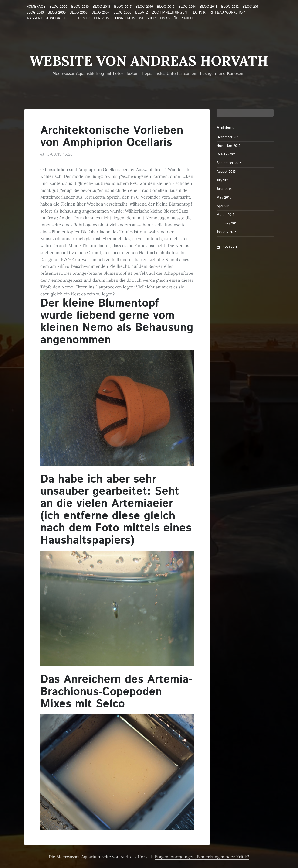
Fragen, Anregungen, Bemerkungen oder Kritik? (202, 857)
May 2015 (224, 197)
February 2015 (227, 223)
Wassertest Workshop (48, 18)
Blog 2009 (57, 13)
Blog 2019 (80, 7)
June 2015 (224, 189)
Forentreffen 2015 (91, 18)
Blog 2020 (58, 7)
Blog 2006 (122, 13)
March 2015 (225, 215)
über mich (183, 18)
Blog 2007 (100, 13)
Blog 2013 (208, 7)
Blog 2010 (35, 13)
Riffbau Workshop (227, 13)
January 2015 (226, 232)
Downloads (124, 18)
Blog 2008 (79, 13)
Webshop (147, 18)
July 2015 (223, 180)
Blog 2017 (123, 7)
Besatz (142, 13)
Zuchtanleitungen (169, 13)
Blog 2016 (144, 7)
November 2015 (228, 146)
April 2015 (224, 206)
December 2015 (229, 137)
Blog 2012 (230, 7)
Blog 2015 (166, 7)
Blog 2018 (101, 7)
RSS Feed (229, 247)
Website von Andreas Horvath (149, 61)
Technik (198, 13)
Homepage (36, 7)
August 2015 (226, 172)
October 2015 (227, 154)
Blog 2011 (251, 7)
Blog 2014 (187, 7)
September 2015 (229, 163)
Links (165, 18)
